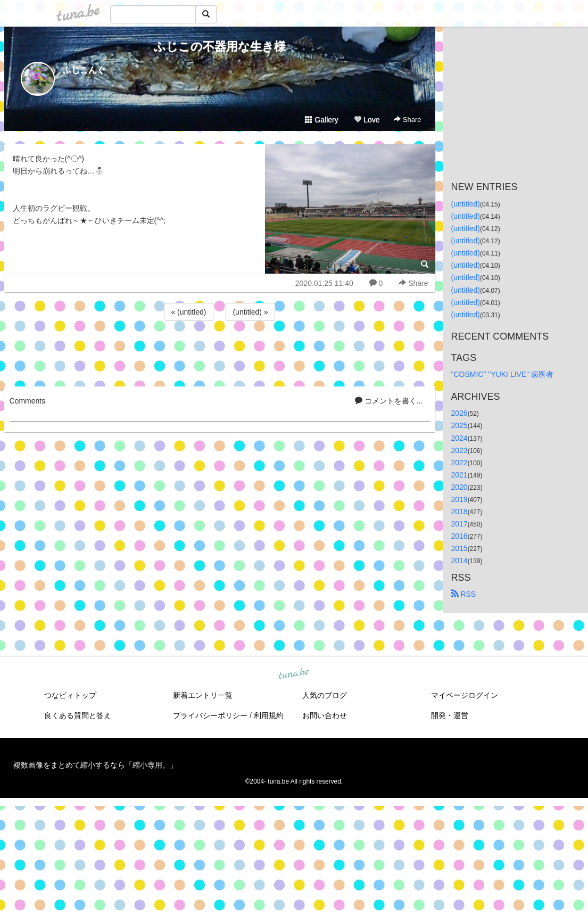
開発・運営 (450, 715)
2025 (459, 425)
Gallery (321, 120)
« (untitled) (188, 312)
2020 (459, 487)
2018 (459, 512)
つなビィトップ (70, 695)
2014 (459, 561)
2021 (459, 475)
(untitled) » (250, 312)
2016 (459, 536)
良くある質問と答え (78, 715)
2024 (459, 438)
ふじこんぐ (84, 70)
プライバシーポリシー (210, 715)
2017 (459, 524)
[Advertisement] (220, 352)
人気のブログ (325, 695)
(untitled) (466, 204)
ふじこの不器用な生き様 (220, 47)
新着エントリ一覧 (203, 695)
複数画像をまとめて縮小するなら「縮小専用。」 (95, 765)
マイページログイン (465, 695)
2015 (459, 548)
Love (367, 120)
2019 (459, 499)
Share (407, 120)
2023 (459, 450)
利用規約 (269, 715)
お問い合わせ (325, 715)
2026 (459, 413)
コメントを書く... (389, 401)
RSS (464, 594)
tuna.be (294, 673)
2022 (459, 463)
